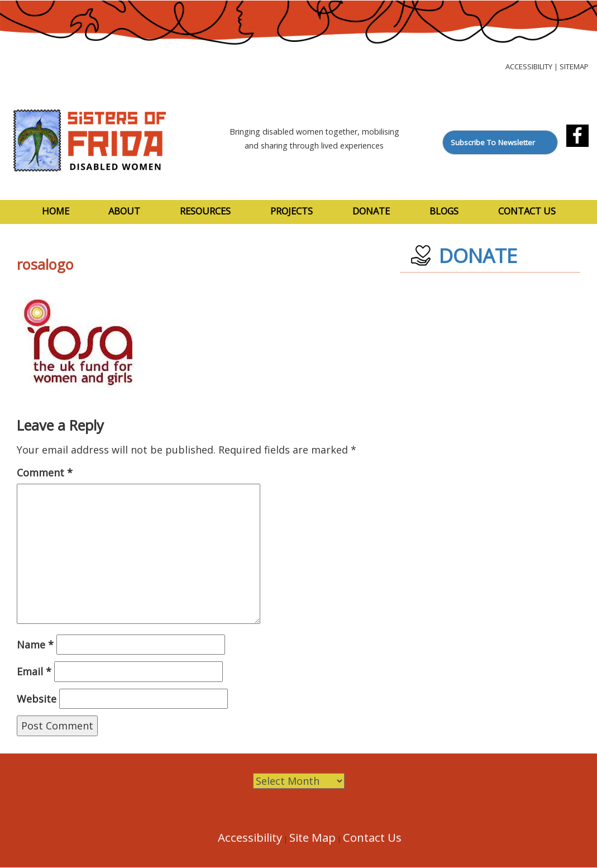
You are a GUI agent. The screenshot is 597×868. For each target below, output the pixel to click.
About (124, 211)
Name (35, 645)
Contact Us (527, 211)
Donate (371, 211)
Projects (292, 211)
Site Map (312, 837)
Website (37, 699)
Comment (45, 473)
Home (56, 211)
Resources (205, 211)
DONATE (478, 256)
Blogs (444, 211)
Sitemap (574, 66)
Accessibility (529, 66)
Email (34, 671)
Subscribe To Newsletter (493, 142)
